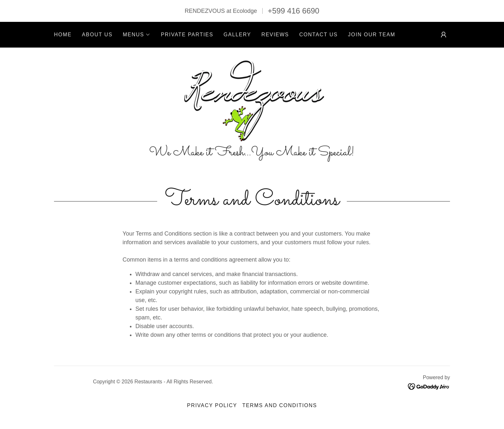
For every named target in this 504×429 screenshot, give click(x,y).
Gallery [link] (238, 35)
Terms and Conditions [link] (280, 405)
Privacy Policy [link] (212, 405)
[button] (137, 35)
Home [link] (63, 35)
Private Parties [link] (187, 35)
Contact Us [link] (319, 35)
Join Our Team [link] (372, 35)
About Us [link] (97, 35)
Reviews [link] (275, 35)
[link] (252, 100)
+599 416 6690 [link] (294, 11)
